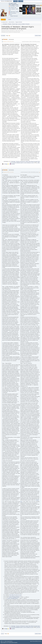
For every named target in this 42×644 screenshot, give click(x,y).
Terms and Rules (35, 641)
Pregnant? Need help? (14, 16)
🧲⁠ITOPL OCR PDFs (12, 13)
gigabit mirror (15, 5)
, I (14, 597)
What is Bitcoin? (38, 14)
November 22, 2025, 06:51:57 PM (8, 41)
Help (31, 641)
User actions (38, 36)
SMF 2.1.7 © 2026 (4, 641)
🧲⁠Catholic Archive (12, 12)
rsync (15, 8)
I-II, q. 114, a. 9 (12, 595)
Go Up (2, 634)
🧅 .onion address (12, 6)
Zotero (10, 9)
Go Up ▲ (40, 641)
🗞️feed (16, 9)
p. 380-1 (38, 163)
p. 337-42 (38, 627)
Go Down (3, 36)
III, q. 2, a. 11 (18, 595)
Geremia (5, 39)
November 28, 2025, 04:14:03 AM (8, 172)
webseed (12, 8)
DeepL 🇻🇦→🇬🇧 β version (10, 164)
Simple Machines (10, 641)
